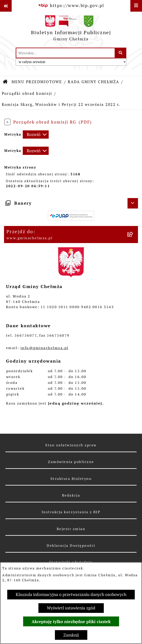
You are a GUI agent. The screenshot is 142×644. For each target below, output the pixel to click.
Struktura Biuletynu (71, 479)
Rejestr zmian (71, 529)
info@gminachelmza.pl (44, 348)
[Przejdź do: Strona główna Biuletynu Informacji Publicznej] (5, 82)
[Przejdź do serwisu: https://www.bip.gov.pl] (71, 6)
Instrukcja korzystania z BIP (71, 512)
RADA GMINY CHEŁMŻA (93, 82)
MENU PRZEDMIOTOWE (37, 82)
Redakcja (71, 495)
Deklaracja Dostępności (71, 545)
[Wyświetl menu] (136, 6)
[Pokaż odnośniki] (6, 6)
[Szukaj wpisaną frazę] (121, 53)
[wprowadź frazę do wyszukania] (65, 53)
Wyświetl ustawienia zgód (71, 608)
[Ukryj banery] (133, 203)
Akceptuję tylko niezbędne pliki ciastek (71, 622)
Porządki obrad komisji (27, 94)
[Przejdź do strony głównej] (71, 29)
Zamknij (71, 635)
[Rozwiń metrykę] (36, 134)
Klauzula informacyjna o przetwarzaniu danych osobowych (71, 594)
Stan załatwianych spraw (71, 445)
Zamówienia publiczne (71, 462)
